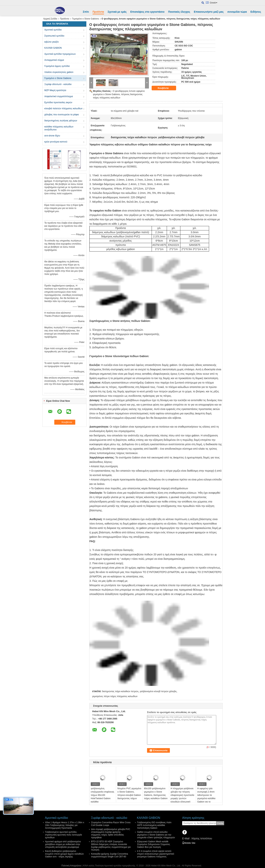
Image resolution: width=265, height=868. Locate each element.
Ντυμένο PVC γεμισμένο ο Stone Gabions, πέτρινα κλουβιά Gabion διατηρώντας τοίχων (129, 793)
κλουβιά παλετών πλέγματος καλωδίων (63, 108)
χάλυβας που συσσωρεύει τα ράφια (62, 115)
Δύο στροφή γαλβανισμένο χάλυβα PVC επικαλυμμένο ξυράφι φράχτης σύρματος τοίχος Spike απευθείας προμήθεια (111, 833)
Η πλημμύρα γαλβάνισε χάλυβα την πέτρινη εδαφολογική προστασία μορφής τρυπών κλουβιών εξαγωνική (182, 795)
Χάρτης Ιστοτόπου (202, 838)
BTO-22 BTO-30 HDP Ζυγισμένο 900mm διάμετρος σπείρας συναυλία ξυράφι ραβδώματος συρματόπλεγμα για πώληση (111, 846)
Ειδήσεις (256, 12)
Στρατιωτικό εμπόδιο (54, 36)
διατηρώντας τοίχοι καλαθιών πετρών (120, 691)
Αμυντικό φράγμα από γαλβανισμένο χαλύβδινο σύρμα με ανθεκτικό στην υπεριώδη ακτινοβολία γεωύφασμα (63, 844)
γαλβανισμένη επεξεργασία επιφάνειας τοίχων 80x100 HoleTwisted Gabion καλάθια (103, 795)
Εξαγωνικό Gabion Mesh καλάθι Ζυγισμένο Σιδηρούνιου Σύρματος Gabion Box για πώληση (154, 844)
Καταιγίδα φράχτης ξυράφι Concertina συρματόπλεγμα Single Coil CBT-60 (109, 855)
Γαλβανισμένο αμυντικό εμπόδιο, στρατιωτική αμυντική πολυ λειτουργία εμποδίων (63, 835)
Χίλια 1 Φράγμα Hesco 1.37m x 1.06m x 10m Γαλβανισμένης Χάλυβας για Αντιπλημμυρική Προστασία (65, 825)
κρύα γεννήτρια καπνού (56, 142)
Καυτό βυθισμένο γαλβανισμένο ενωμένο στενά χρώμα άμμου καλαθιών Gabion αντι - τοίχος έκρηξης (64, 854)
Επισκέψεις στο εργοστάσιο (147, 12)
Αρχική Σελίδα (50, 19)
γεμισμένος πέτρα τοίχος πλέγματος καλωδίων (115, 696)
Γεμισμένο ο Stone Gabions (85, 19)
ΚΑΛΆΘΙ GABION (53, 48)
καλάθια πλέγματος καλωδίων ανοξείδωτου (59, 128)
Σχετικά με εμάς (117, 12)
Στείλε (220, 823)
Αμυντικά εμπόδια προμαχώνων (60, 54)
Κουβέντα (166, 88)
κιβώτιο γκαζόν (52, 42)
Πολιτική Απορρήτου (71, 866)
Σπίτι (86, 12)
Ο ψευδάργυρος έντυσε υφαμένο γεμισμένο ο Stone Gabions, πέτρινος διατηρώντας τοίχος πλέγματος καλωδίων (119, 94)
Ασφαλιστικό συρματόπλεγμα (59, 96)
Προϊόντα (98, 12)
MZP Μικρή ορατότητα (55, 90)
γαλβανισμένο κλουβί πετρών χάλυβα (158, 691)
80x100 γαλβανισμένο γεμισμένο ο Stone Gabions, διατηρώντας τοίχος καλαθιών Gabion (156, 793)
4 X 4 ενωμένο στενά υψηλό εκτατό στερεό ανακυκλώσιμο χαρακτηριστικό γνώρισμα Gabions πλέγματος (156, 854)
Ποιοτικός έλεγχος (179, 12)
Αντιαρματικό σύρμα (54, 60)
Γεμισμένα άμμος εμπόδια (57, 66)
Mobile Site (189, 843)
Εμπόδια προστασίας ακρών (58, 102)
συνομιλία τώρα (237, 12)
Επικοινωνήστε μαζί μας (209, 12)
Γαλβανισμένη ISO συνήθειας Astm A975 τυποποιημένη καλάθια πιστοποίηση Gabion (154, 825)
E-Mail (186, 838)
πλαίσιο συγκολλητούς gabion (59, 72)
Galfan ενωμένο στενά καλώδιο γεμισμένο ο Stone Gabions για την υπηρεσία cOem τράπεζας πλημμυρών (156, 835)
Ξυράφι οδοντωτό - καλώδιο (58, 84)
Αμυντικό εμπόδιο (53, 30)
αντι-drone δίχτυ (52, 136)
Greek (214, 3)
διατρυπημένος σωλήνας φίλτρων (61, 121)
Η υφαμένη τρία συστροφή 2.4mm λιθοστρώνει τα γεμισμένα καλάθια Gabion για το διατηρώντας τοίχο (206, 797)
